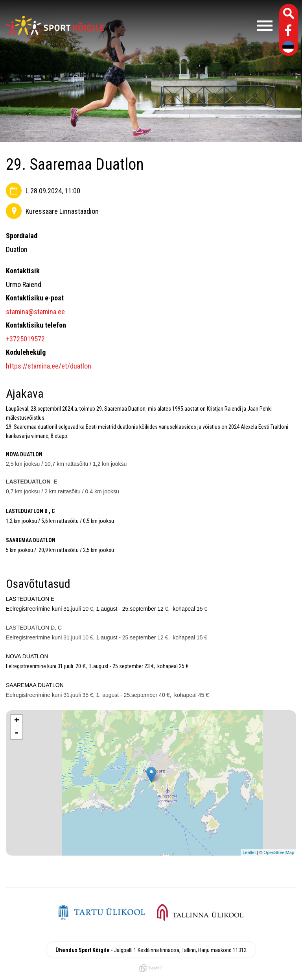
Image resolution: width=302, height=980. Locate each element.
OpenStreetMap (279, 852)
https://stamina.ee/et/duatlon (49, 366)
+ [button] (17, 721)
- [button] (17, 733)
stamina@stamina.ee (35, 312)
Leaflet (249, 852)
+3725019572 (25, 339)
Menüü (192, 26)
